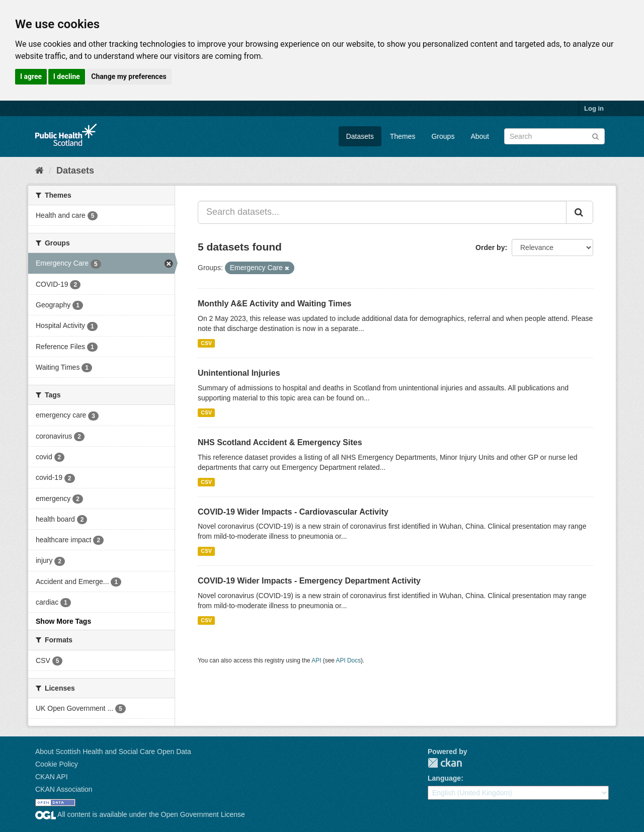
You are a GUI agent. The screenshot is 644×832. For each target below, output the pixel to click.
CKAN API (52, 777)
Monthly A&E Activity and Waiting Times (275, 304)
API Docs (349, 660)
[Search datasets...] (382, 212)
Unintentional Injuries (239, 373)
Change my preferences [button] (129, 76)
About (480, 136)
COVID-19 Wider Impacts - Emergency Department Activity (309, 581)
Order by (490, 247)
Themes (403, 136)
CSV (206, 343)
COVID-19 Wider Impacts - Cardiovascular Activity (293, 512)
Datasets (360, 136)
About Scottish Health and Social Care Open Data (113, 752)
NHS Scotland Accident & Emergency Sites (280, 442)
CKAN (445, 763)
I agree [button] (31, 76)
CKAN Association (64, 789)
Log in (594, 108)
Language (444, 778)
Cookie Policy (57, 764)
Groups (443, 136)
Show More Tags (63, 621)
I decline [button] (67, 76)
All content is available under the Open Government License (140, 814)
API (316, 660)
